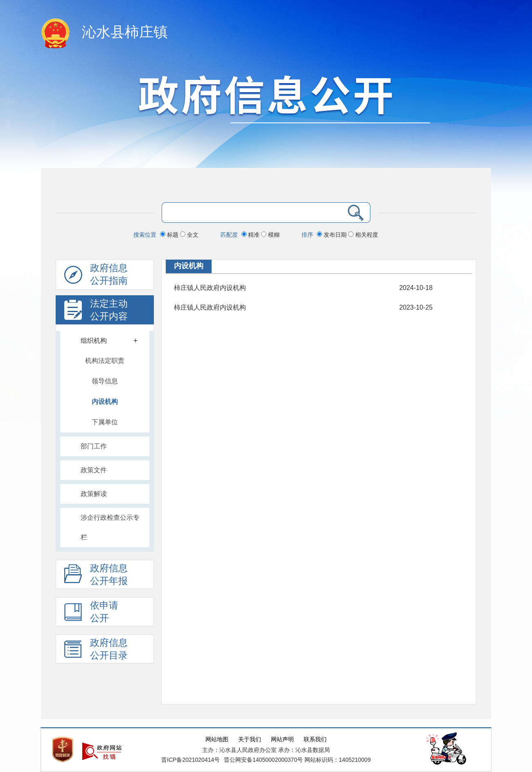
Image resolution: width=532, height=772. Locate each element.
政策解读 (94, 494)
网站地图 (217, 739)
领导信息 (105, 381)
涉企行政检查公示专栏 (110, 527)
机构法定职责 (105, 361)
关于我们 (250, 739)
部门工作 (94, 446)
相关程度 (363, 235)
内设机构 (105, 402)
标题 (170, 235)
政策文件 (94, 470)
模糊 (270, 235)
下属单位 (105, 422)
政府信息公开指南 (96, 276)
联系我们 (315, 739)
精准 (251, 235)
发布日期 (332, 235)
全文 (189, 235)
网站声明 (282, 739)
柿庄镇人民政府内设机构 (210, 288)
